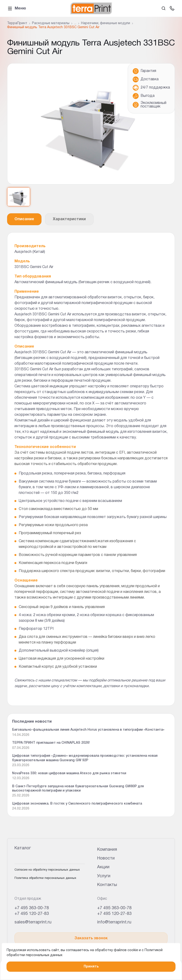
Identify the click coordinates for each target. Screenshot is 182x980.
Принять (91, 967)
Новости (106, 858)
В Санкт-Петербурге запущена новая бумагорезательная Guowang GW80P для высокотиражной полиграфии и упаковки (78, 789)
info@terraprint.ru (114, 922)
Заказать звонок (91, 938)
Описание (24, 219)
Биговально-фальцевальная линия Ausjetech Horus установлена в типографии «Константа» (88, 730)
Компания (107, 850)
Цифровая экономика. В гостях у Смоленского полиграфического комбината (77, 804)
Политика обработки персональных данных (45, 878)
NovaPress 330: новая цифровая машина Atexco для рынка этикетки (69, 773)
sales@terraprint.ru (33, 922)
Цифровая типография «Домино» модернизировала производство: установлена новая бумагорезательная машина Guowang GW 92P (85, 758)
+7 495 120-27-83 (32, 914)
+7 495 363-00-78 (32, 908)
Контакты (107, 885)
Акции (103, 867)
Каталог (23, 848)
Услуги (104, 876)
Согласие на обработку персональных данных (47, 870)
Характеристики (69, 219)
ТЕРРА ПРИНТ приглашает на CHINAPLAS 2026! (51, 743)
